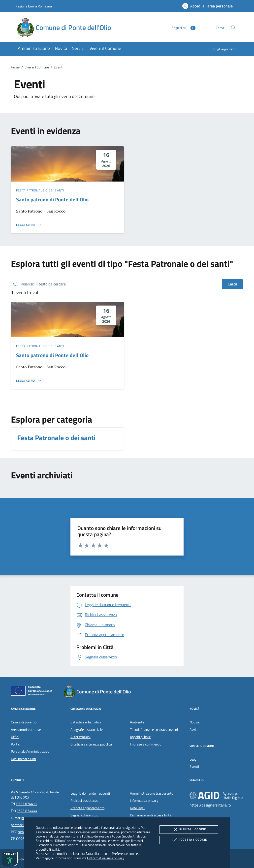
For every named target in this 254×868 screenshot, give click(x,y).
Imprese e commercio (146, 744)
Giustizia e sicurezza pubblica (91, 744)
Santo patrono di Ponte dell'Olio (52, 199)
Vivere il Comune (37, 67)
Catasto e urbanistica (86, 722)
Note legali (138, 808)
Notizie (194, 722)
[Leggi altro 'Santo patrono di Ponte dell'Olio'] (29, 225)
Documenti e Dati (23, 759)
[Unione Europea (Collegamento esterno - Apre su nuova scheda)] (33, 692)
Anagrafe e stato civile (87, 730)
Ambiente (137, 722)
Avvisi (194, 730)
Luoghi (194, 759)
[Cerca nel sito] (233, 28)
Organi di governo (24, 722)
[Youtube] (191, 27)
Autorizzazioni (80, 737)
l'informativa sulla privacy (106, 858)
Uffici (15, 737)
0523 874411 (27, 804)
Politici (16, 744)
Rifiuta (189, 830)
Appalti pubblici (141, 737)
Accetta (189, 840)
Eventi (194, 767)
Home (15, 67)
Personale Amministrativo (30, 751)
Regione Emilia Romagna (34, 6)
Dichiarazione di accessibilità (151, 815)
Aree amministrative (26, 730)
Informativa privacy (144, 801)
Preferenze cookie (125, 853)
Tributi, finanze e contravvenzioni (154, 730)
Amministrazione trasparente (152, 793)
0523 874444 (27, 811)
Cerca (232, 284)
